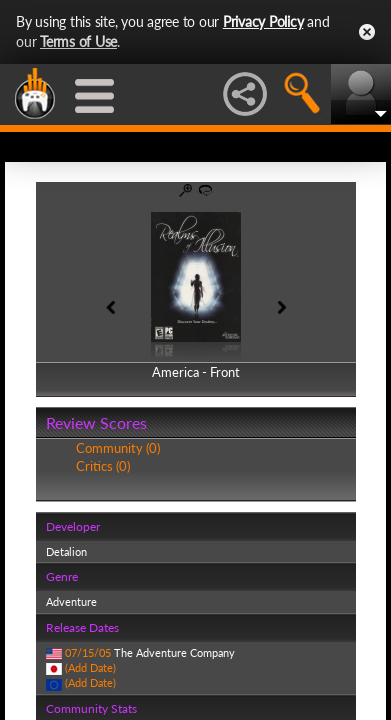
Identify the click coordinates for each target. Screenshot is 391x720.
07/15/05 (88, 652)
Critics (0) (103, 466)
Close (367, 32)
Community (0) (118, 448)
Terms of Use (78, 41)
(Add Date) (90, 667)
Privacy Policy (263, 21)
